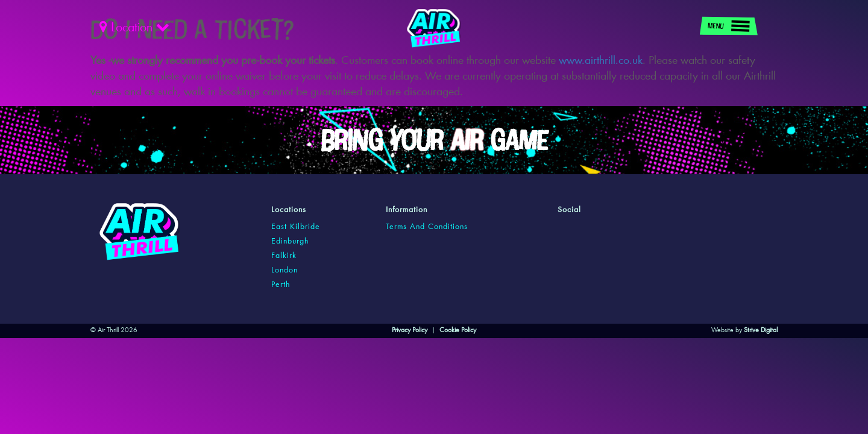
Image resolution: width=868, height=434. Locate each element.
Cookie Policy (458, 330)
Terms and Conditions (427, 227)
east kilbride (296, 227)
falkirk (284, 256)
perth (281, 285)
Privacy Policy (410, 330)
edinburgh (290, 242)
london (285, 271)
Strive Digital (761, 330)
